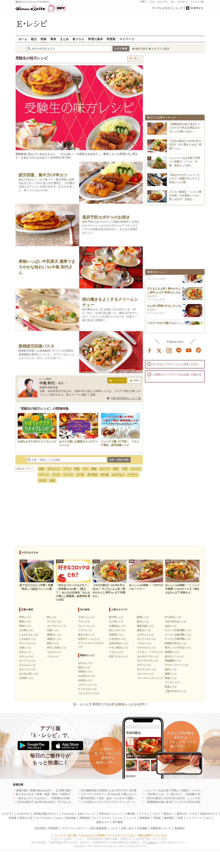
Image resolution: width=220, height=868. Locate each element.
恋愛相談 (85, 818)
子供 (125, 469)
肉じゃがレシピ (117, 630)
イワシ (67, 469)
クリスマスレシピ (88, 689)
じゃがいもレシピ (29, 635)
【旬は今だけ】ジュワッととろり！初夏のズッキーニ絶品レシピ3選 (185, 178)
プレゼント (183, 2)
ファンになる (117, 381)
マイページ (127, 39)
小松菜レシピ (26, 678)
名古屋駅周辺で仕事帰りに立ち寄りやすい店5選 (109, 790)
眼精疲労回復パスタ (36, 346)
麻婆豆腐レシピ (145, 626)
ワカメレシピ (54, 652)
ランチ (56, 475)
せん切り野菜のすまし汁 (161, 307)
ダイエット (54, 469)
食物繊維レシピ (173, 661)
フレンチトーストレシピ (150, 678)
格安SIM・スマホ (187, 814)
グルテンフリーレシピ (177, 665)
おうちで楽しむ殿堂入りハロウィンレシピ (79, 441)
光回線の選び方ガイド (46, 814)
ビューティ (163, 2)
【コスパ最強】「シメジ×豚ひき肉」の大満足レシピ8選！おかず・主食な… (185, 195)
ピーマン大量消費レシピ (178, 635)
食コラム (78, 39)
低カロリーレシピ (174, 656)
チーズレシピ (54, 622)
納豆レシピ (53, 643)
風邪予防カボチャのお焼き (106, 217)
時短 (116, 469)
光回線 (12, 818)
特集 (44, 39)
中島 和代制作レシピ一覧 (126, 398)
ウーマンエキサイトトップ (168, 8)
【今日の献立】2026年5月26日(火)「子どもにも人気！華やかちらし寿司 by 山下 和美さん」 (69, 802)
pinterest (198, 350)
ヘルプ (114, 828)
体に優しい (135, 58)
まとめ (64, 39)
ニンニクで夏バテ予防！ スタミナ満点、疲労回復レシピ (120, 441)
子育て (143, 2)
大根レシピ (25, 648)
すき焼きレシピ (117, 639)
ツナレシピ (53, 656)
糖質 (94, 469)
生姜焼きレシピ (117, 626)
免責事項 (180, 828)
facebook (150, 350)
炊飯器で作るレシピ (176, 643)
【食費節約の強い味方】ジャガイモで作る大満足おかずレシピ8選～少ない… (185, 128)
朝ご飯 (105, 475)
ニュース (131, 818)
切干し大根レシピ (57, 648)
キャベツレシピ (27, 643)
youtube (189, 350)
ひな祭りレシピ (86, 676)
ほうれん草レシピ (29, 674)
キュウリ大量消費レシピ (178, 639)
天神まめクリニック (110, 814)
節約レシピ (171, 669)
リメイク (68, 475)
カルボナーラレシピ (148, 656)
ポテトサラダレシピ (148, 661)
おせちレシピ (85, 663)
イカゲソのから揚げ (159, 324)
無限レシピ (171, 674)
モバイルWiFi (43, 818)
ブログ (156, 814)
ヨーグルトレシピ (57, 626)
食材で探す (141, 49)
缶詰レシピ (171, 626)
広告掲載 (142, 828)
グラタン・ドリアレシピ (150, 652)
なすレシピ (25, 652)
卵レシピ (52, 617)
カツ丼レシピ (116, 622)
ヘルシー (136, 469)
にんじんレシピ (27, 665)
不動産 (157, 818)
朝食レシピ (171, 678)
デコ (85, 469)
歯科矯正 (169, 818)
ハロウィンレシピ (88, 685)
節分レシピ (84, 667)
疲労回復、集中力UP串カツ (43, 175)
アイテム (144, 814)
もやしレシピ (26, 656)
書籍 (61, 383)
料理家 (111, 39)
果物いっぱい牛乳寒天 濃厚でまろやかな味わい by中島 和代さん (47, 267)
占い (173, 2)
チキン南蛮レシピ (119, 648)
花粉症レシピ (85, 672)
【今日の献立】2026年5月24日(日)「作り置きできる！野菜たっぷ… (185, 145)
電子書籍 (118, 822)
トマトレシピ (85, 630)
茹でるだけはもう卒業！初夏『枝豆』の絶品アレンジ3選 (49, 794)
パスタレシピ (144, 643)
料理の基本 (96, 39)
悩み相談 (71, 818)
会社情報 (40, 828)
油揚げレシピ (54, 639)
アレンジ (44, 475)
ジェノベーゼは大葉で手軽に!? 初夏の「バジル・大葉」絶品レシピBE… (185, 162)
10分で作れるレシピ (176, 622)
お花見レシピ (85, 680)
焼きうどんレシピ (119, 656)
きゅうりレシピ (27, 669)
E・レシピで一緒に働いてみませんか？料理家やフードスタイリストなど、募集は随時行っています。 (110, 835)
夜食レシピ (171, 687)
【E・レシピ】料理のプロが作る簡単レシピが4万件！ (110, 704)
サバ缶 (80, 475)
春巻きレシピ (144, 630)
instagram (169, 350)
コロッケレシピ (145, 674)
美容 (180, 818)
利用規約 (53, 828)
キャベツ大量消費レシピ (178, 630)
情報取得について (161, 828)
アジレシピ (84, 622)
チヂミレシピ (144, 665)
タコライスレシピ (147, 669)
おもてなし (118, 475)
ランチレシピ (172, 682)
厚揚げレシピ (54, 635)
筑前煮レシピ (116, 635)
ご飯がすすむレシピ (176, 691)
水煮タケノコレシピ (89, 639)
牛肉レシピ (25, 617)
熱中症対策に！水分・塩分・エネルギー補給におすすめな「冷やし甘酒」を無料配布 (130, 798)
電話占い (168, 814)
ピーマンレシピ (27, 661)
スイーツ (105, 469)
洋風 (77, 469)
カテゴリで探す (161, 49)
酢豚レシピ (143, 617)
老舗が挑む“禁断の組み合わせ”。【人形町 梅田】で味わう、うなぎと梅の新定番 (63, 790)
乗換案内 (145, 818)
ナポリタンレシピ (147, 648)
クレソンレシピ (86, 626)
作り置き (93, 475)
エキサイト (197, 8)
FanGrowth (68, 814)
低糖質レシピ (172, 652)
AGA (208, 818)
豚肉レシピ (25, 622)
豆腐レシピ (53, 630)
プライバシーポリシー (75, 828)
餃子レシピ (143, 622)
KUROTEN (24, 814)
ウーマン (107, 818)
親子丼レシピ (116, 617)
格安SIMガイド (209, 814)
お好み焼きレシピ (119, 643)
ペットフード (194, 818)
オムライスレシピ (147, 639)
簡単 (53, 39)
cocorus (59, 818)
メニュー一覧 (197, 2)
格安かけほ (26, 818)
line (179, 350)
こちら (151, 842)
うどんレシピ (116, 652)
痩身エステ (103, 822)
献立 (34, 39)
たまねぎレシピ (27, 639)
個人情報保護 (99, 828)
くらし (152, 2)
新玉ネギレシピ (86, 635)
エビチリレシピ (145, 635)
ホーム (23, 39)
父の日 (43, 480)
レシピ (119, 818)
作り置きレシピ (173, 617)
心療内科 (130, 814)
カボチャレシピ (86, 617)
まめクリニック (86, 814)
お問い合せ (127, 828)
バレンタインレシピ (89, 693)
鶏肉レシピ (25, 626)
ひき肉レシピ (26, 630)
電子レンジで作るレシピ (178, 648)
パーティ (133, 475)
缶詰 (52, 480)
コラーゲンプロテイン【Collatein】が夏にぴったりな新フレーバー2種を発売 (125, 794)
